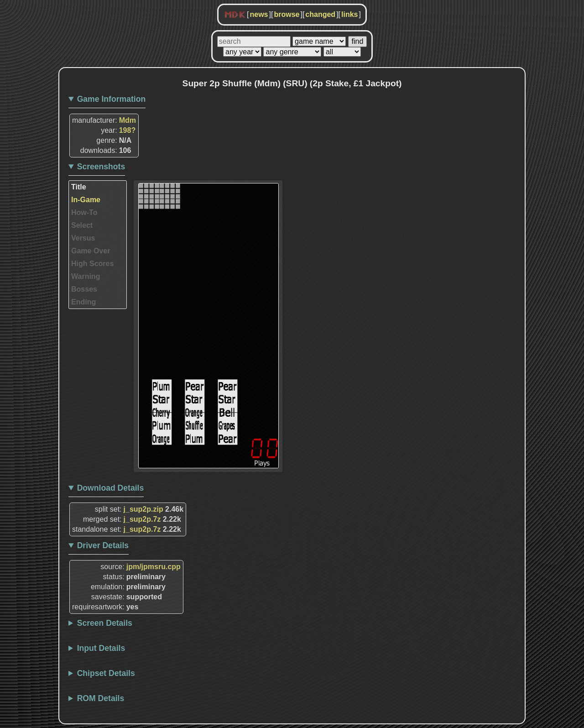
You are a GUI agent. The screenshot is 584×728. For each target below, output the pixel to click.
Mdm (128, 120)
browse (287, 14)
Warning (86, 276)
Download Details (111, 488)
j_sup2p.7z (142, 519)
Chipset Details (106, 673)
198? (127, 130)
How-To (84, 212)
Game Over (91, 251)
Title (79, 187)
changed (320, 14)
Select (82, 225)
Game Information (112, 99)
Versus (83, 238)
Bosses (84, 289)
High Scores (92, 264)
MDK (235, 15)
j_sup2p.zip (143, 509)
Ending (83, 302)
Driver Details (103, 545)
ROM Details (101, 698)
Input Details (101, 648)
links (349, 14)
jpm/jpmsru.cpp (154, 567)
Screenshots (101, 167)
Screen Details (105, 623)
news (259, 14)
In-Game (86, 200)
